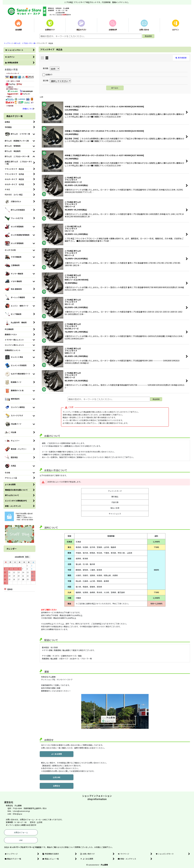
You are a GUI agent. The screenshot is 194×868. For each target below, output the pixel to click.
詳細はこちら (28, 109)
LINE (21, 840)
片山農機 (104, 865)
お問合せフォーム (21, 832)
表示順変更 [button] (181, 58)
